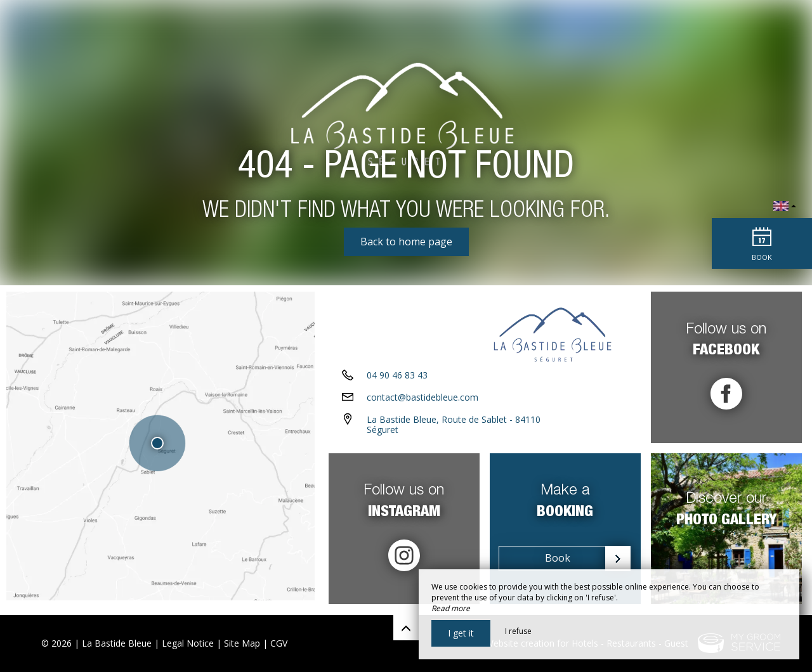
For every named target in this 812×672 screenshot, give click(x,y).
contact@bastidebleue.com (422, 401)
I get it (461, 633)
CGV (279, 643)
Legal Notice (188, 643)
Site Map (242, 643)
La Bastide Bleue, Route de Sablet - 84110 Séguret (454, 429)
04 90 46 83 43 (397, 379)
